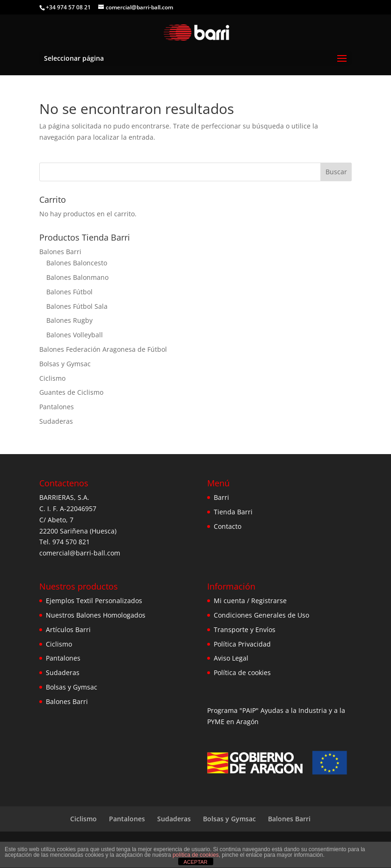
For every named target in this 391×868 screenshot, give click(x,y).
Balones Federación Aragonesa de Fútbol (103, 349)
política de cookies (196, 855)
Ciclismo (52, 378)
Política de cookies (242, 672)
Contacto (228, 526)
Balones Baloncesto (77, 263)
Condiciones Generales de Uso (261, 615)
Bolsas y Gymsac (65, 364)
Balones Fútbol (69, 292)
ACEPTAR (195, 862)
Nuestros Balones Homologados (96, 615)
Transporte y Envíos (245, 630)
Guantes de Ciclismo (71, 392)
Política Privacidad (242, 644)
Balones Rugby (69, 320)
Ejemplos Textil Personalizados (94, 601)
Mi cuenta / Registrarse (250, 601)
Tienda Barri (233, 512)
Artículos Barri (68, 630)
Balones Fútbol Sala (77, 306)
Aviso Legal (231, 658)
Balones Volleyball (75, 335)
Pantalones (57, 407)
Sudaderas (56, 421)
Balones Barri (60, 252)
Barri (221, 497)
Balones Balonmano (77, 277)
